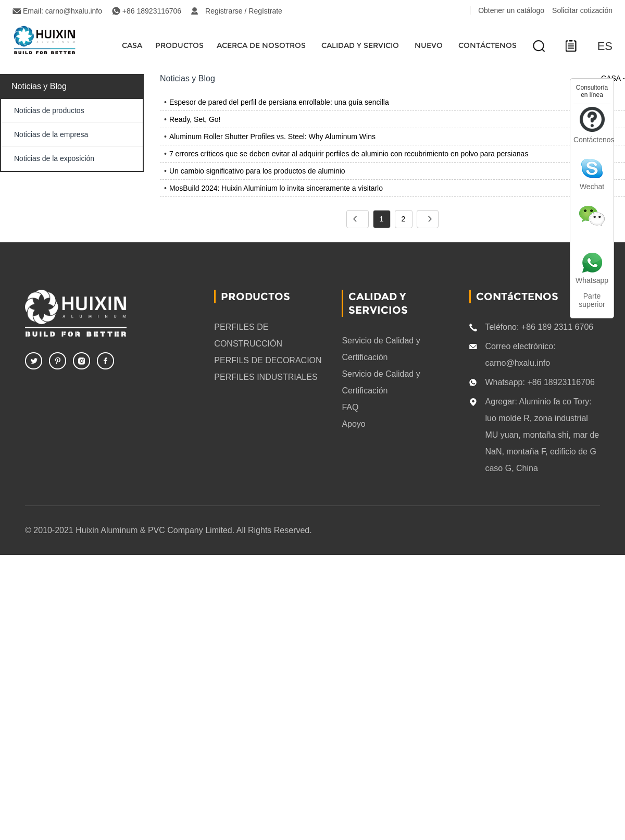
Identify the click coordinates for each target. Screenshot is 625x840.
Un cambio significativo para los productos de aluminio (257, 171)
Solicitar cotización (582, 10)
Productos (179, 45)
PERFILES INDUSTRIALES (266, 377)
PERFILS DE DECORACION (268, 360)
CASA (132, 45)
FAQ (350, 407)
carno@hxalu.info (74, 11)
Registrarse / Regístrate (244, 11)
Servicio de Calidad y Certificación (381, 349)
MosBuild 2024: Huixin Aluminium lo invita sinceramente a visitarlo (276, 188)
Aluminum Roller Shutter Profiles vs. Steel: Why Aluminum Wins (272, 137)
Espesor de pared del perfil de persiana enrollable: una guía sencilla (279, 102)
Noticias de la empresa (51, 134)
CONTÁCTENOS (488, 45)
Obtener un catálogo (511, 10)
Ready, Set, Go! (195, 119)
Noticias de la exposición (54, 158)
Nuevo (429, 45)
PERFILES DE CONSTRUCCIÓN (248, 335)
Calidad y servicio (360, 45)
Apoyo (353, 424)
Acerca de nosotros (261, 45)
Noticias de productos (49, 110)
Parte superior (592, 300)
